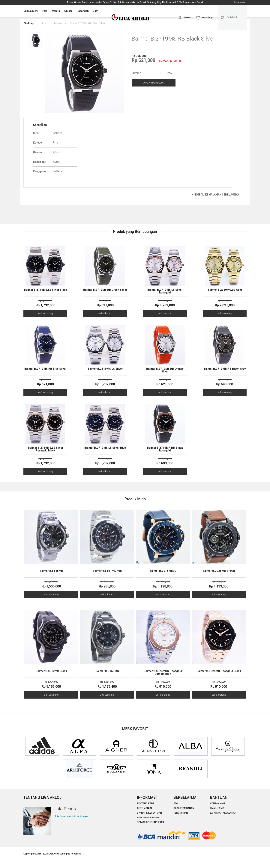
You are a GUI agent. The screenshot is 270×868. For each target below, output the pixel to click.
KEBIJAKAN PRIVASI (148, 817)
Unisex (68, 11)
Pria (45, 11)
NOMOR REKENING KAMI (150, 822)
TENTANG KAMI (145, 803)
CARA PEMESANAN (184, 808)
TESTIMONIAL (145, 808)
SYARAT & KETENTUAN (149, 813)
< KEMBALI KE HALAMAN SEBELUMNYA (215, 195)
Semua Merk (31, 11)
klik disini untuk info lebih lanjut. (72, 816)
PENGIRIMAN (181, 813)
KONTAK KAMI (218, 803)
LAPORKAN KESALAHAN (223, 813)
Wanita (56, 11)
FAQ (176, 803)
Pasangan (83, 11)
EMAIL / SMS (217, 808)
